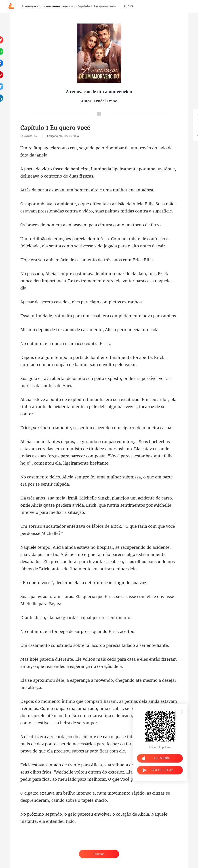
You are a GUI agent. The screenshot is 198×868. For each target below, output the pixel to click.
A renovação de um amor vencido (47, 6)
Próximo (99, 854)
